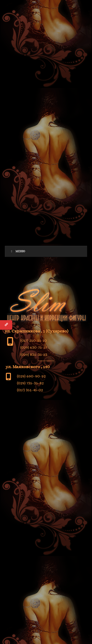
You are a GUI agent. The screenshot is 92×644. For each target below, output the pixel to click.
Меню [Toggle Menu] (18, 251)
